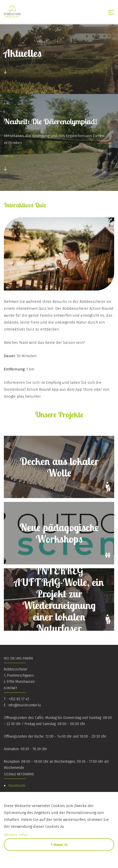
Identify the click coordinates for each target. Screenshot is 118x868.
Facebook (17, 786)
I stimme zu (59, 844)
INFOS (9, 156)
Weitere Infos (16, 835)
